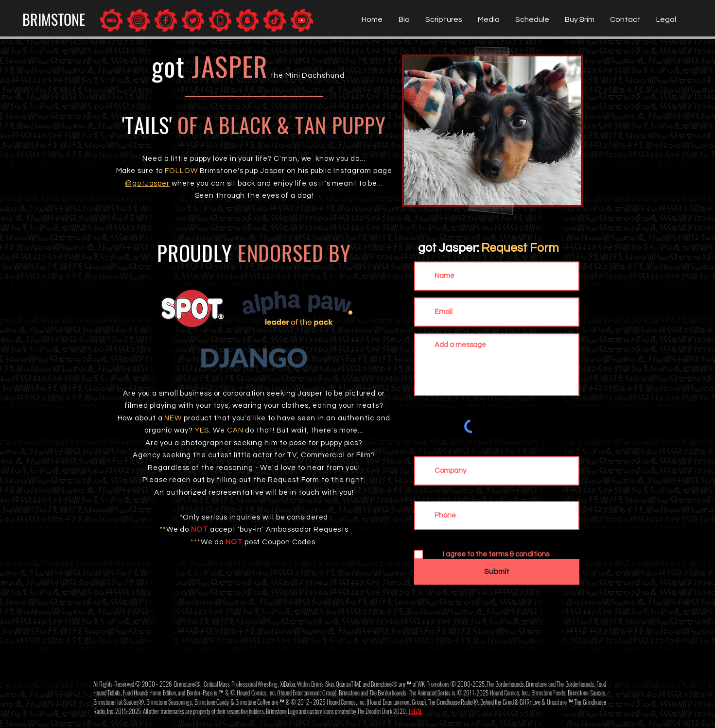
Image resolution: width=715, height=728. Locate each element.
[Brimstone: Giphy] (220, 20)
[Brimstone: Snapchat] (247, 20)
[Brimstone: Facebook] (166, 20)
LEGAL (416, 711)
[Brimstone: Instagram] (139, 20)
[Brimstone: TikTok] (275, 20)
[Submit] (497, 572)
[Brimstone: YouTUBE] (302, 20)
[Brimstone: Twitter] (193, 20)
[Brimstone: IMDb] (111, 20)
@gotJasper (147, 183)
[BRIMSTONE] (53, 19)
